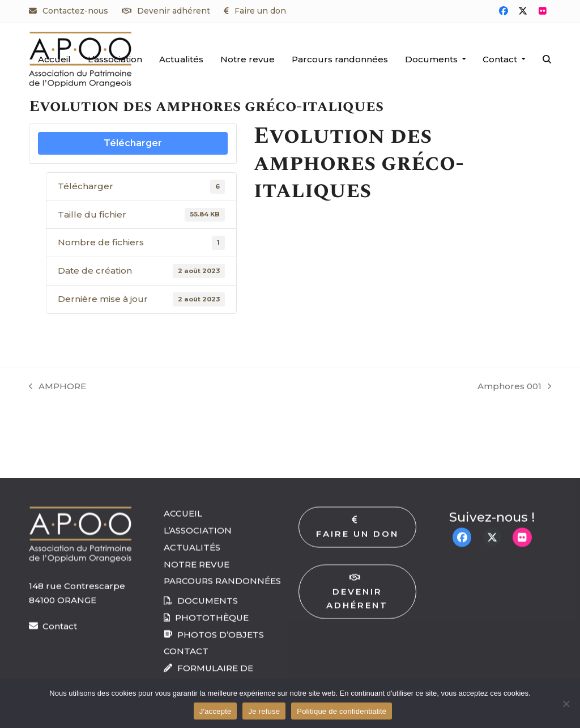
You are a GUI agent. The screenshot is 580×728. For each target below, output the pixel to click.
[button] (547, 59)
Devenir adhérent (174, 11)
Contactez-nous (75, 11)
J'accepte (216, 711)
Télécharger (133, 143)
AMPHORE (57, 387)
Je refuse (264, 711)
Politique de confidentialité (342, 711)
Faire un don (260, 11)
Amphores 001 (514, 387)
